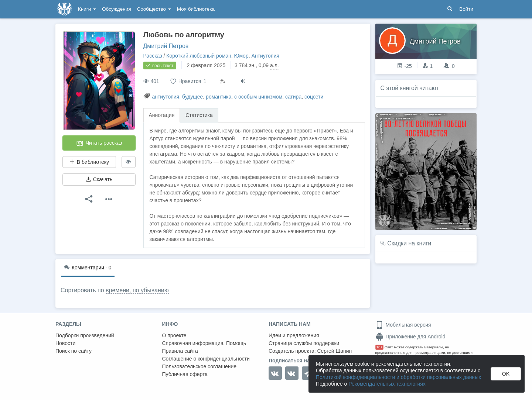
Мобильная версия (403, 325)
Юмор (241, 56)
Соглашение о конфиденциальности (206, 359)
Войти (466, 9)
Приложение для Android (410, 337)
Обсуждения (116, 9)
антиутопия (166, 97)
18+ (380, 347)
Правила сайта (180, 351)
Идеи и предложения (294, 335)
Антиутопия (265, 56)
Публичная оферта (185, 374)
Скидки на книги (409, 243)
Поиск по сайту (74, 351)
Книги (87, 9)
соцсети (314, 97)
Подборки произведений (85, 335)
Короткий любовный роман (199, 56)
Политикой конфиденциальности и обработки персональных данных (398, 377)
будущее (192, 97)
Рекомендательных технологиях (387, 384)
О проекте (174, 335)
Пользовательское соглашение (199, 366)
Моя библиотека (196, 9)
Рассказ (153, 56)
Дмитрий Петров (166, 46)
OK (506, 374)
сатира (293, 97)
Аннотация (162, 115)
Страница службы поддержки (304, 343)
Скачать (99, 179)
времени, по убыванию (137, 290)
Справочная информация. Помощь (204, 343)
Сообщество (154, 9)
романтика (219, 97)
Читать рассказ (99, 144)
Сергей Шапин (334, 351)
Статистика (199, 115)
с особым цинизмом (258, 97)
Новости (65, 343)
